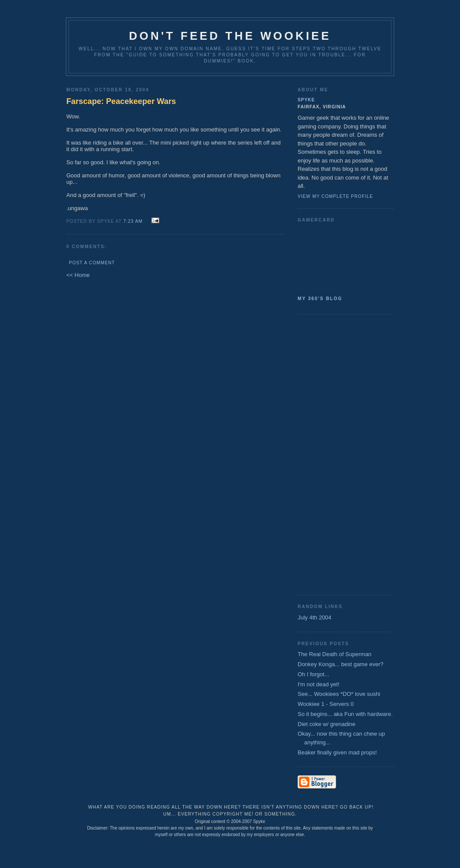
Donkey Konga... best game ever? (341, 664)
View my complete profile (335, 196)
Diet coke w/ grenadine (326, 724)
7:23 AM (133, 221)
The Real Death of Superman (335, 654)
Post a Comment (92, 263)
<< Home (78, 275)
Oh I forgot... (313, 674)
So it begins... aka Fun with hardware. (345, 714)
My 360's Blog (320, 299)
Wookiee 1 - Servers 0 (326, 704)
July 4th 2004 (314, 617)
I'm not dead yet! (319, 684)
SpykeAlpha (342, 257)
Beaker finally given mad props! (337, 752)
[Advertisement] (333, 454)
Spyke (306, 100)
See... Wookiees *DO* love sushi (339, 694)
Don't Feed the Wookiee (230, 36)
